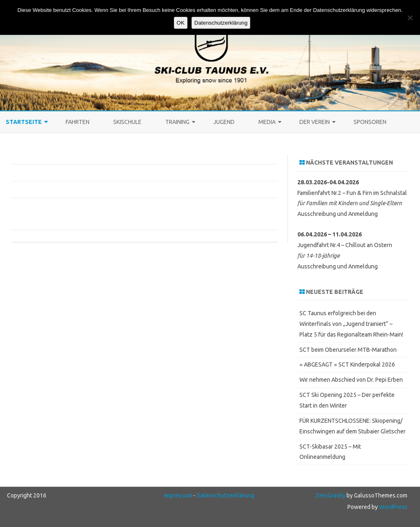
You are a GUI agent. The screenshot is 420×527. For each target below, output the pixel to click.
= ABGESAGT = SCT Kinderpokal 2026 (347, 364)
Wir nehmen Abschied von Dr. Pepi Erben (351, 380)
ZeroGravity (330, 495)
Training (177, 122)
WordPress (393, 507)
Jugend (224, 122)
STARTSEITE (24, 122)
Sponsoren (370, 122)
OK (181, 23)
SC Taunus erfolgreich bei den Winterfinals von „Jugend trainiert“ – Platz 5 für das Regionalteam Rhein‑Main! (351, 324)
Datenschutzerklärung (225, 495)
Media (267, 122)
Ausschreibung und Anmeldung (338, 214)
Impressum (178, 495)
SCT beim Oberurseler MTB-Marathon (348, 350)
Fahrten (78, 122)
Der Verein (315, 122)
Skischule (127, 122)
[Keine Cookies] (410, 18)
